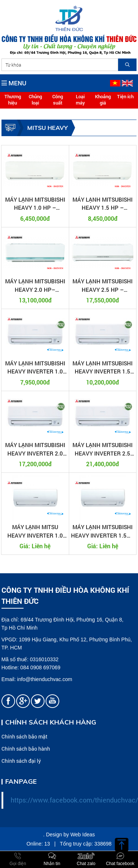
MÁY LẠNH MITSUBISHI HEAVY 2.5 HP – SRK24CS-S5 (102, 286)
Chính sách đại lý (21, 761)
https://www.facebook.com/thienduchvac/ (74, 800)
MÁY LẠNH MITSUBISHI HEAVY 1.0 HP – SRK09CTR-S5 (35, 204)
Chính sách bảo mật (24, 736)
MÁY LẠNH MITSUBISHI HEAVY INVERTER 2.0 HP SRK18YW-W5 (35, 449)
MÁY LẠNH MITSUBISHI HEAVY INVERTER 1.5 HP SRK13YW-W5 (102, 368)
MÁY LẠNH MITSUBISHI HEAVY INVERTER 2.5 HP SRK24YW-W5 (102, 449)
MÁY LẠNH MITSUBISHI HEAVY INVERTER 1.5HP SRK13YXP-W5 (103, 531)
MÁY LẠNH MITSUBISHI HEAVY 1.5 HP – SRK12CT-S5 (102, 204)
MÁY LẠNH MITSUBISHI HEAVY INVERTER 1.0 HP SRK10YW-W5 (35, 368)
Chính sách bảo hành (26, 749)
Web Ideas (83, 835)
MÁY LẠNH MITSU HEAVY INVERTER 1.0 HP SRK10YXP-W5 (35, 531)
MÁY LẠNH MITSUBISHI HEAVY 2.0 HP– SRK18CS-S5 (35, 286)
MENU (14, 83)
